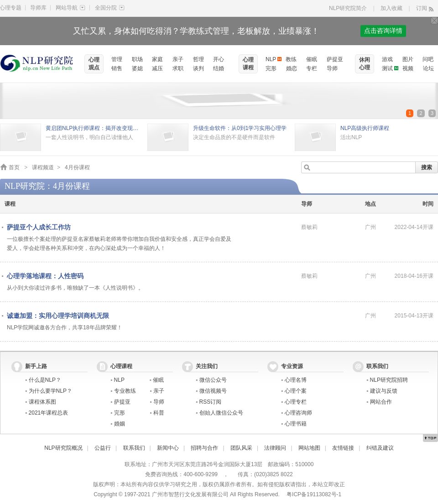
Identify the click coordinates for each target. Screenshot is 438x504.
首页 (14, 167)
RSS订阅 (211, 402)
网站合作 (381, 402)
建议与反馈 (384, 391)
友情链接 (343, 448)
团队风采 (241, 448)
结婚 (219, 68)
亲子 (178, 59)
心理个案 (296, 391)
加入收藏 (391, 8)
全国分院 (110, 8)
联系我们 (134, 448)
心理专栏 (296, 402)
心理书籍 (296, 424)
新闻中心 (168, 448)
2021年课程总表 (49, 413)
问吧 (428, 59)
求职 (178, 68)
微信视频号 (213, 391)
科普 (159, 413)
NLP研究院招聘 (389, 380)
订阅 (422, 8)
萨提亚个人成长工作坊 (39, 227)
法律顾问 (275, 448)
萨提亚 (335, 59)
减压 (157, 68)
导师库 (38, 8)
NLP (271, 59)
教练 (291, 59)
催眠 (312, 59)
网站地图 (309, 448)
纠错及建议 (380, 448)
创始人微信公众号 (221, 413)
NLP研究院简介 (348, 8)
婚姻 (120, 424)
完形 (271, 68)
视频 (408, 68)
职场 (137, 59)
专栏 (312, 68)
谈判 (198, 68)
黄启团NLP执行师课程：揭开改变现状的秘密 (94, 128)
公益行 (103, 448)
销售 (117, 68)
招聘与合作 (204, 448)
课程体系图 (42, 402)
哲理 (198, 59)
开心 (219, 59)
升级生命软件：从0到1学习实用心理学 (240, 128)
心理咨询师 (298, 413)
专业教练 (125, 391)
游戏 (387, 59)
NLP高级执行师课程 (365, 128)
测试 (387, 68)
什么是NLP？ (45, 380)
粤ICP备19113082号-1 (314, 494)
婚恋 (292, 68)
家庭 (157, 59)
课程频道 (43, 167)
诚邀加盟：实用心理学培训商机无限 (58, 316)
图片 (408, 59)
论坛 (428, 68)
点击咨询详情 (383, 31)
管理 (117, 59)
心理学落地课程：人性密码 (45, 276)
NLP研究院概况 (63, 448)
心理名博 (296, 380)
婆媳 (137, 68)
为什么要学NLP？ (50, 391)
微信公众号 (213, 380)
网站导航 (70, 8)
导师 (332, 68)
